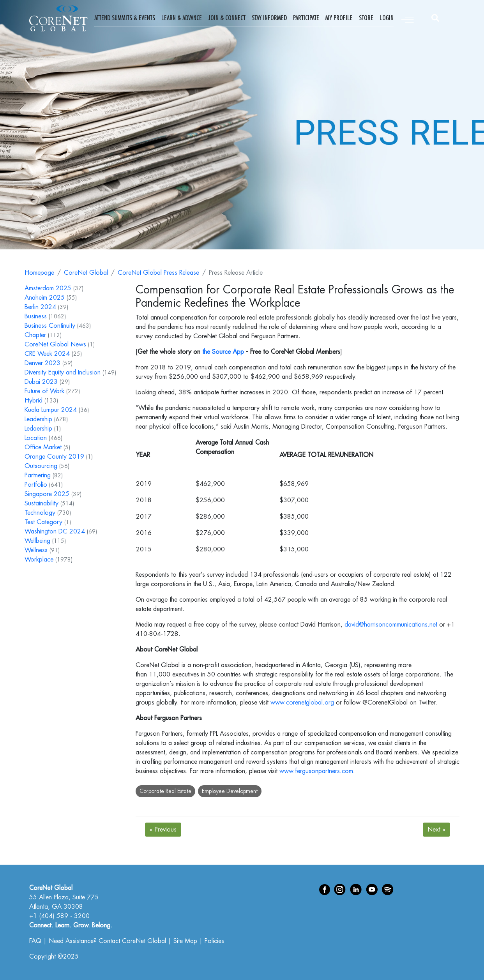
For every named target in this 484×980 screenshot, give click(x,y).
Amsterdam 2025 (48, 288)
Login (387, 18)
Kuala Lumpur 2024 (51, 410)
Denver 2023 (42, 363)
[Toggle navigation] (408, 18)
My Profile (339, 18)
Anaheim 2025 (45, 298)
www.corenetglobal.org (302, 703)
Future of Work (44, 391)
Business (36, 316)
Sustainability (42, 503)
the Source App (223, 352)
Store (366, 18)
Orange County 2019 (54, 457)
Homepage (39, 273)
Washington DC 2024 (55, 531)
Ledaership (38, 429)
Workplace (39, 560)
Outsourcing (41, 466)
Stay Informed (269, 18)
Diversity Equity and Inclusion (63, 373)
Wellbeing (37, 541)
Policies (214, 941)
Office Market (43, 447)
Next (436, 830)
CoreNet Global (86, 273)
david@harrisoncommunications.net (391, 625)
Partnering (38, 475)
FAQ (35, 941)
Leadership (38, 419)
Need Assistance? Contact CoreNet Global (107, 941)
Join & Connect (227, 18)
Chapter (35, 335)
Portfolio (36, 485)
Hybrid (34, 401)
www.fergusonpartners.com (316, 771)
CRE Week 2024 (47, 354)
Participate (306, 18)
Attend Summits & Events (125, 18)
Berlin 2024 (40, 307)
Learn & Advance (182, 18)
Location (36, 438)
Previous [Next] (163, 830)
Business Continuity (50, 326)
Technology (40, 513)
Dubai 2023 (41, 382)
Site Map (185, 941)
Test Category (43, 522)
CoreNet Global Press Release (158, 273)
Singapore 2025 (47, 494)
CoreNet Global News (55, 344)
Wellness (36, 550)
